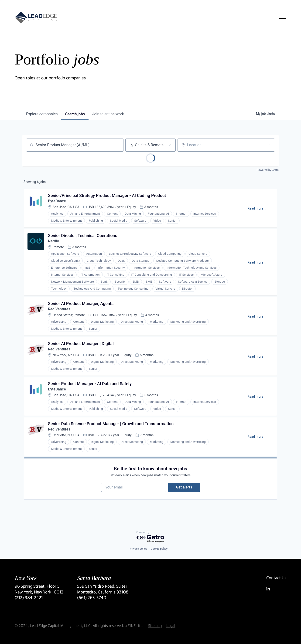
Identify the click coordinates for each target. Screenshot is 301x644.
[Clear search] (117, 145)
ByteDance (57, 201)
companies (42, 114)
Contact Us (276, 578)
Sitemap (155, 625)
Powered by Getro (268, 170)
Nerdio (54, 241)
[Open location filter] (269, 145)
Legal (171, 625)
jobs (75, 114)
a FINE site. (134, 625)
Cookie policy (159, 549)
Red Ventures (59, 309)
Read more (259, 209)
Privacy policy (138, 549)
